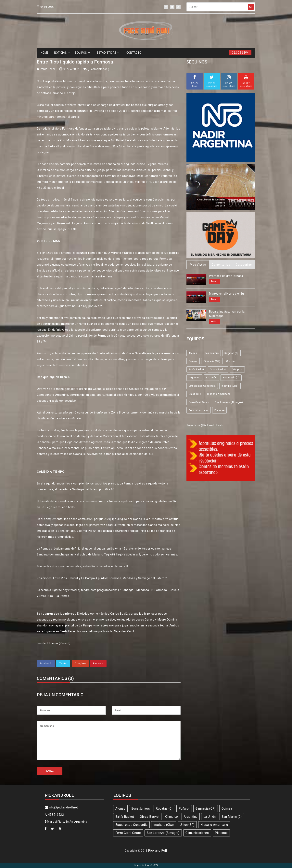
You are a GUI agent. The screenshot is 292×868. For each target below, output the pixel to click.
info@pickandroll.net (61, 807)
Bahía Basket (196, 369)
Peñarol (193, 361)
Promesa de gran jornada (226, 276)
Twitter (63, 663)
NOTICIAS (62, 53)
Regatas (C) (231, 353)
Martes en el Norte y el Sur (227, 294)
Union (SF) (195, 394)
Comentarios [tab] (221, 265)
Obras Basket (218, 369)
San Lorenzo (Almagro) (229, 402)
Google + (80, 663)
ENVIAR (50, 771)
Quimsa (231, 361)
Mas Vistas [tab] (198, 265)
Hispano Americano (219, 394)
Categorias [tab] (244, 265)
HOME (45, 53)
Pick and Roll (157, 851)
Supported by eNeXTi (146, 865)
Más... (215, 281)
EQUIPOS (82, 53)
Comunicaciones (199, 410)
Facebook (46, 663)
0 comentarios (98, 69)
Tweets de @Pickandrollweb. (205, 425)
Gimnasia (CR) (212, 361)
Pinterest (98, 663)
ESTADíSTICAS (108, 53)
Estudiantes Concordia (202, 386)
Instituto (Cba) (230, 386)
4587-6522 (54, 815)
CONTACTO (134, 53)
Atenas (193, 353)
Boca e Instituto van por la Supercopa (227, 314)
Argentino (195, 378)
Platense (219, 410)
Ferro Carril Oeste (199, 402)
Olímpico (237, 369)
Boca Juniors (211, 353)
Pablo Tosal (47, 69)
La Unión (211, 378)
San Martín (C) (231, 378)
